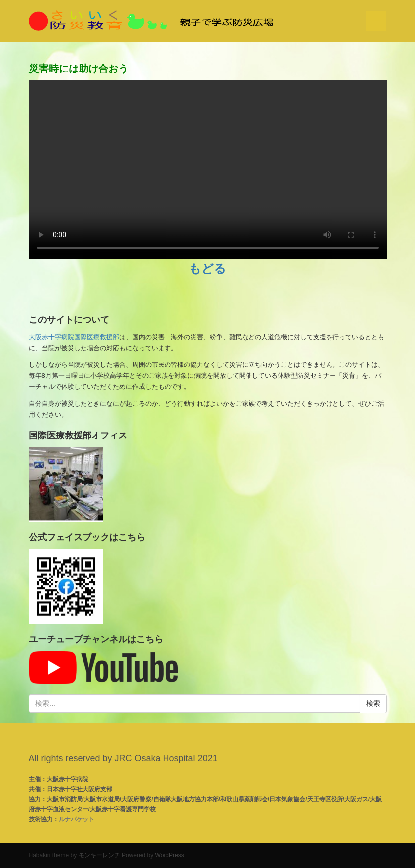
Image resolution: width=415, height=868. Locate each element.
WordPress (170, 855)
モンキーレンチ (99, 855)
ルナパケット (77, 819)
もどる (207, 268)
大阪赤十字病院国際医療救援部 (74, 337)
